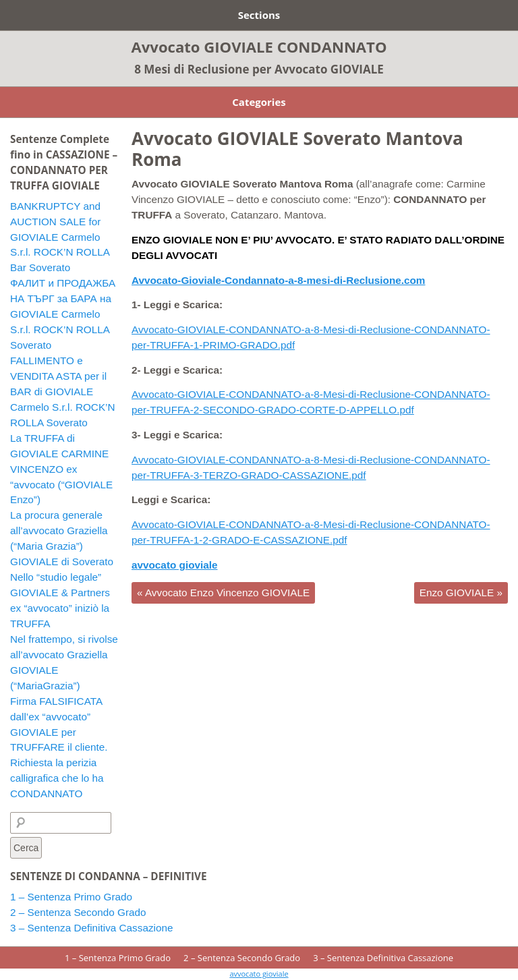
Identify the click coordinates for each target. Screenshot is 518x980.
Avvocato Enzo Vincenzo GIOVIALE (223, 593)
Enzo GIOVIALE (461, 593)
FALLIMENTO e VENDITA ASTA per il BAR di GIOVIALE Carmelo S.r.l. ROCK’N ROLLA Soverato (63, 392)
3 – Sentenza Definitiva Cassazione (92, 928)
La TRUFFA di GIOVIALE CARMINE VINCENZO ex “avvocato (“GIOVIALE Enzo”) (61, 469)
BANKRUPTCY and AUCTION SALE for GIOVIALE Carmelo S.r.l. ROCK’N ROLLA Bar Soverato (60, 237)
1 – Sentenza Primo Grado (71, 897)
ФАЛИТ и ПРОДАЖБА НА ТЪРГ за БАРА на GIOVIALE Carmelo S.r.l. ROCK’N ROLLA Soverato (63, 314)
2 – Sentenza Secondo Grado (78, 912)
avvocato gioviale (259, 974)
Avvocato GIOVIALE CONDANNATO (259, 47)
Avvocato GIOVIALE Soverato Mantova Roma (297, 149)
